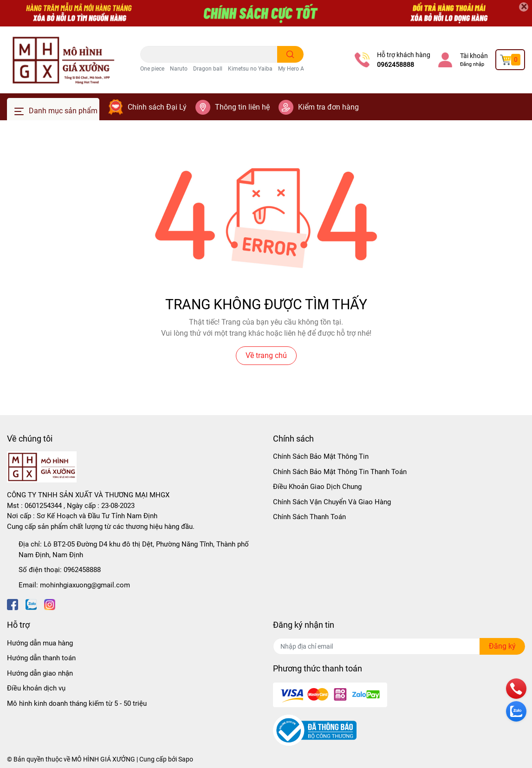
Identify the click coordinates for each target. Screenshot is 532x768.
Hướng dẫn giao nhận (40, 673)
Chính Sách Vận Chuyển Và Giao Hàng (332, 502)
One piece (152, 69)
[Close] (524, 7)
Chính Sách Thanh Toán (309, 517)
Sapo (186, 759)
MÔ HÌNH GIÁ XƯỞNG (103, 759)
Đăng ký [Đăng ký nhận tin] (502, 646)
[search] (290, 54)
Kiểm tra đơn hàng (328, 107)
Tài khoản (474, 56)
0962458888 (396, 65)
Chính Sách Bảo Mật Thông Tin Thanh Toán (340, 472)
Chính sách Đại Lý (157, 107)
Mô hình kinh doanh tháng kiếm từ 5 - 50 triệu (77, 703)
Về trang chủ (266, 355)
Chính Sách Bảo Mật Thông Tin (321, 456)
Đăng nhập (472, 64)
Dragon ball (208, 69)
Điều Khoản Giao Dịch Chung (317, 487)
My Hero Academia (302, 69)
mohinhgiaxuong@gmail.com (85, 585)
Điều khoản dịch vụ (36, 688)
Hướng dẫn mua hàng (40, 643)
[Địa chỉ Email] (399, 646)
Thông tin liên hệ (242, 107)
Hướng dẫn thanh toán (41, 658)
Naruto (179, 69)
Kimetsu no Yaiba (250, 69)
